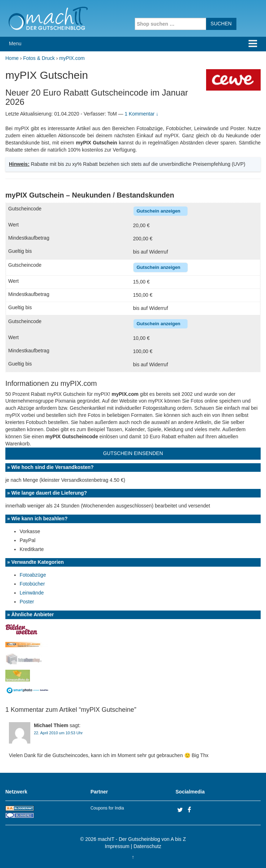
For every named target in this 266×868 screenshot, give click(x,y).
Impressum (117, 846)
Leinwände (32, 593)
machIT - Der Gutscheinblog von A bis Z (142, 839)
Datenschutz (147, 846)
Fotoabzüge (33, 575)
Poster (27, 602)
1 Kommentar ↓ (141, 114)
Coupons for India (107, 808)
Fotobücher (32, 584)
